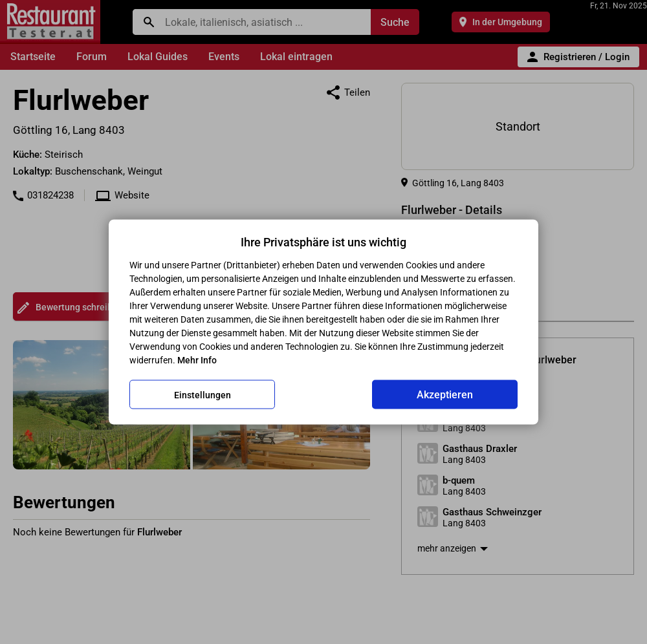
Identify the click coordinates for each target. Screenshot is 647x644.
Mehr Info (197, 360)
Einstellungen (203, 394)
